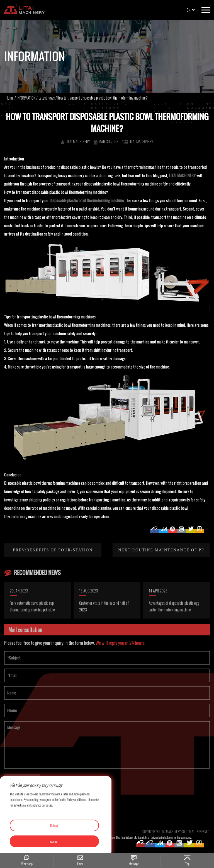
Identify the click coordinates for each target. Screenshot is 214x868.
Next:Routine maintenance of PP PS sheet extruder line (161, 570)
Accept (54, 841)
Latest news (47, 98)
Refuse (54, 825)
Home (10, 98)
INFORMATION (26, 98)
